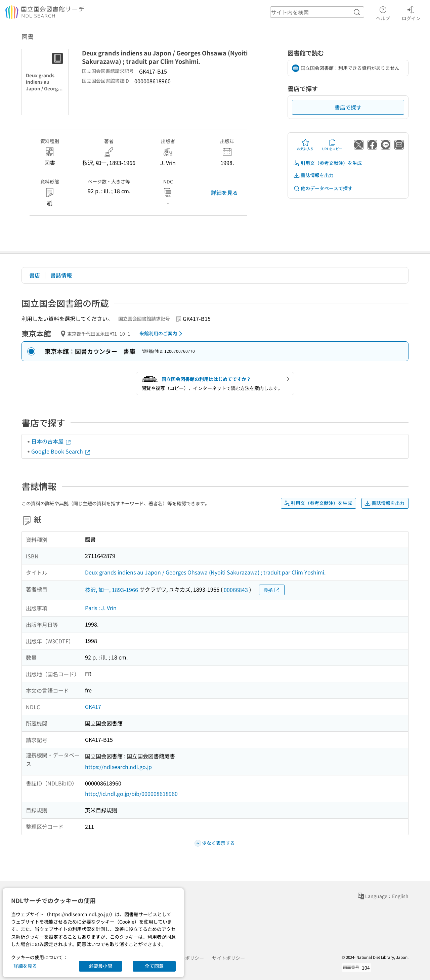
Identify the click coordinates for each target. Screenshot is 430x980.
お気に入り (305, 145)
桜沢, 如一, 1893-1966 (112, 590)
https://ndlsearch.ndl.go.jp (118, 767)
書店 (35, 275)
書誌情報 (61, 275)
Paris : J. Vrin (101, 608)
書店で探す (348, 107)
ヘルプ (383, 12)
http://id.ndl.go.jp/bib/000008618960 (131, 794)
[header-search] (317, 12)
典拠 (272, 590)
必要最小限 (100, 966)
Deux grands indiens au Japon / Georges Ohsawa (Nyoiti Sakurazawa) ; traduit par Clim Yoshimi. (205, 572)
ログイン (411, 12)
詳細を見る (224, 193)
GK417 (93, 707)
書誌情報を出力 (313, 175)
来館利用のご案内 (162, 334)
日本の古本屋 (51, 441)
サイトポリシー (228, 958)
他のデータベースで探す (323, 188)
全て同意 (154, 966)
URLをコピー (332, 145)
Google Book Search (61, 451)
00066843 (236, 590)
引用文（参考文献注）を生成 (328, 163)
